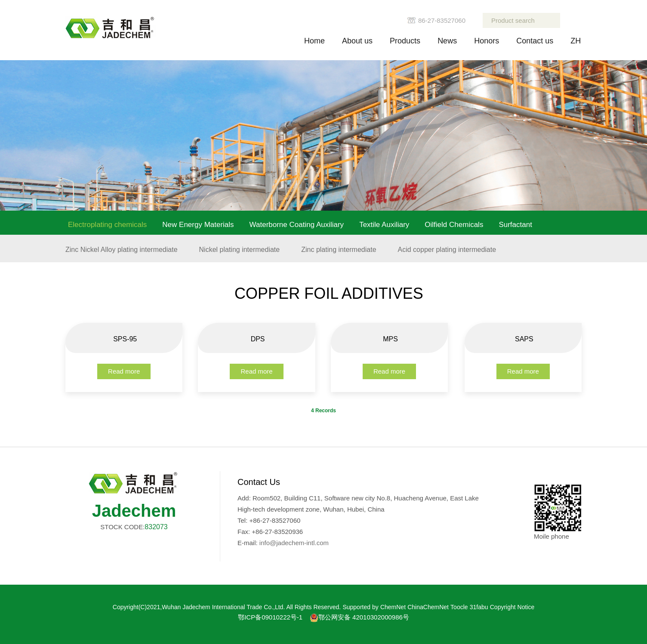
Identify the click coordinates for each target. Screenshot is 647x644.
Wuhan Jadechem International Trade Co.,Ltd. (223, 607)
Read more (124, 371)
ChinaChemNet (428, 607)
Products (405, 41)
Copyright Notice (512, 607)
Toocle (459, 607)
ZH (576, 41)
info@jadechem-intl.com (294, 543)
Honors (487, 41)
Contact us (535, 41)
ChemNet (393, 607)
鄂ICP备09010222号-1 (270, 617)
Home (314, 41)
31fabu (479, 607)
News (447, 41)
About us (357, 41)
